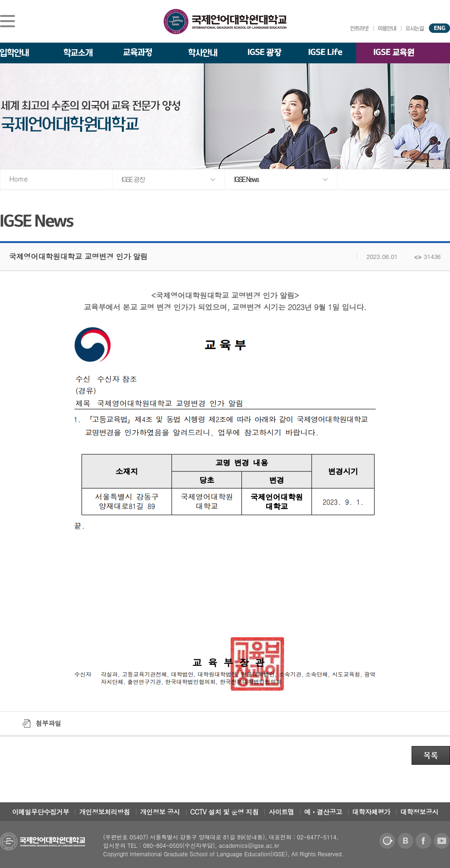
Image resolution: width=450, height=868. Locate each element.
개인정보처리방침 (105, 812)
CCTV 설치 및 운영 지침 (225, 812)
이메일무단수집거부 (41, 812)
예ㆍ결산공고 (323, 812)
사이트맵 (281, 812)
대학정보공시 (419, 812)
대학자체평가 (371, 812)
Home (19, 179)
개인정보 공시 (160, 812)
